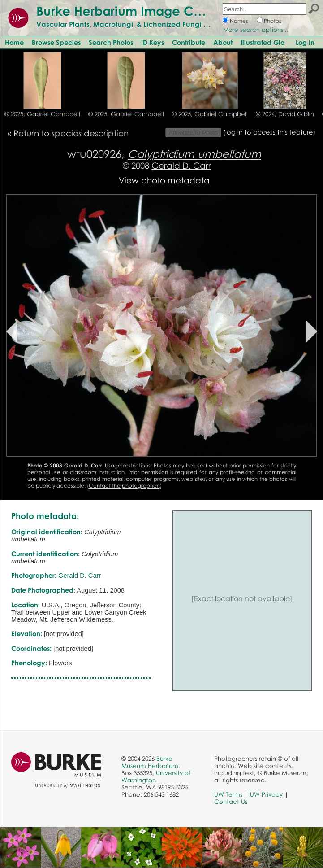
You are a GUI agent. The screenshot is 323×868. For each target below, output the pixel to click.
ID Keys (153, 42)
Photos (273, 21)
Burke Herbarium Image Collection (141, 11)
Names (239, 21)
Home (14, 42)
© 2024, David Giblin (285, 114)
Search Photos (111, 42)
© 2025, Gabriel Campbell (42, 114)
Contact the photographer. (124, 486)
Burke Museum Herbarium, (151, 762)
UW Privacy (266, 794)
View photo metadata (164, 180)
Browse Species (56, 42)
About (223, 42)
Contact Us (231, 802)
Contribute (189, 42)
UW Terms (228, 794)
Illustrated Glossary (271, 42)
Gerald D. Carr (181, 165)
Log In (305, 42)
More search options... (256, 30)
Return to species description (71, 133)
